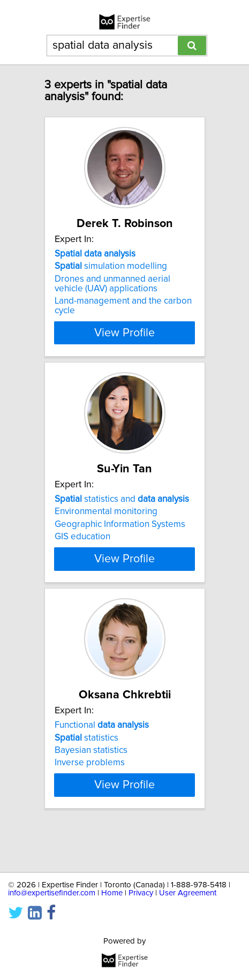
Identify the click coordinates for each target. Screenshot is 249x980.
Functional (102, 744)
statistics (86, 757)
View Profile (125, 333)
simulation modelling (111, 266)
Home (112, 893)
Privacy (141, 893)
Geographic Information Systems (120, 524)
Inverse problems (90, 782)
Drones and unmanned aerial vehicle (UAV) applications (112, 284)
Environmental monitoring (106, 511)
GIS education (82, 537)
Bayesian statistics (91, 770)
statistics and (122, 499)
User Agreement (188, 893)
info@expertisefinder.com (52, 893)
